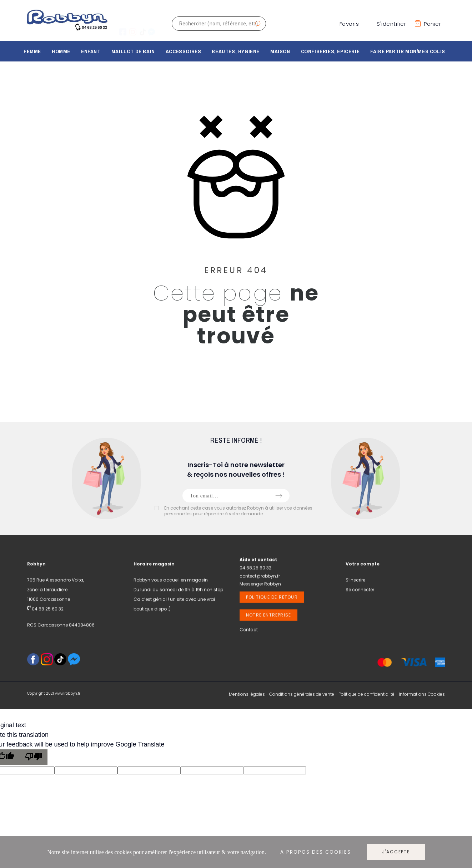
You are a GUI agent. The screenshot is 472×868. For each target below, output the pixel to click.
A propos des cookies (316, 852)
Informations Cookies (422, 694)
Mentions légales (247, 694)
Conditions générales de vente (302, 694)
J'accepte (396, 852)
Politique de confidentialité (366, 694)
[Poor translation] (34, 757)
